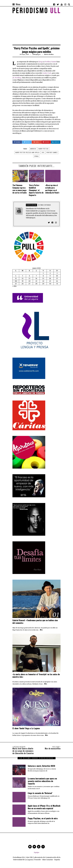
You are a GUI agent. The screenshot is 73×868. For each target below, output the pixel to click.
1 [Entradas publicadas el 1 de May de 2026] (43, 273)
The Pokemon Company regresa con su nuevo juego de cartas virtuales (20, 189)
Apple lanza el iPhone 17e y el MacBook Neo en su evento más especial (44, 807)
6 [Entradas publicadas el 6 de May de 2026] (29, 276)
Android (33, 149)
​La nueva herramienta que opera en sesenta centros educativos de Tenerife (42, 781)
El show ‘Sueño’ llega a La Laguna (26, 728)
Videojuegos (36, 54)
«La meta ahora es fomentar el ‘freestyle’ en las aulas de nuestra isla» (36, 676)
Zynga (41, 62)
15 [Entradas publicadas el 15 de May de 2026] (43, 278)
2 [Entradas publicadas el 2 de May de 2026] (50, 273)
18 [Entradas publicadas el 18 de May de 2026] (16, 281)
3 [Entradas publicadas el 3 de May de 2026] (57, 273)
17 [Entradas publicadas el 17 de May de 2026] (57, 278)
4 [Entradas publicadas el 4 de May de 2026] (16, 276)
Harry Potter (43, 149)
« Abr (15, 286)
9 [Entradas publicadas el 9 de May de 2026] (50, 276)
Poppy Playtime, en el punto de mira (43, 818)
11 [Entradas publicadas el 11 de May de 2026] (16, 278)
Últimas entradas (44, 205)
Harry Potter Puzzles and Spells (27, 152)
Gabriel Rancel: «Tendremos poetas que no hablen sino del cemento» (35, 622)
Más (41, 630)
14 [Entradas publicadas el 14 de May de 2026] (36, 278)
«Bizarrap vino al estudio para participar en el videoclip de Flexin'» (52, 189)
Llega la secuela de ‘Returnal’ (40, 793)
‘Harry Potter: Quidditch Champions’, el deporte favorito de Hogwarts (36, 190)
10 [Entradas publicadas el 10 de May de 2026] (57, 276)
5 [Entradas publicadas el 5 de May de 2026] (23, 276)
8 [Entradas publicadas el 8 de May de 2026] (43, 276)
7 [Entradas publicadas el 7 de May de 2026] (36, 276)
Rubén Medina (31, 205)
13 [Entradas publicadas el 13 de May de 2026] (29, 278)
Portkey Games (51, 62)
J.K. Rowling (17, 78)
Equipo (37, 852)
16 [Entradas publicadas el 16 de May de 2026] (50, 278)
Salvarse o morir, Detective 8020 (41, 766)
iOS (43, 152)
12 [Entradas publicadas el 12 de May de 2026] (23, 278)
